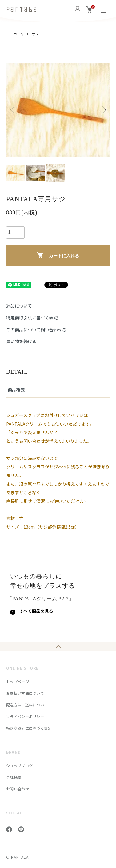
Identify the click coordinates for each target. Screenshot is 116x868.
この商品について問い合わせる (36, 330)
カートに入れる (58, 255)
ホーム (19, 34)
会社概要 (14, 777)
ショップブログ (19, 765)
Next (103, 110)
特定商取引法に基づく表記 (32, 318)
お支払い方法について (25, 693)
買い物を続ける (21, 341)
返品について (19, 306)
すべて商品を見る (36, 611)
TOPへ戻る (58, 647)
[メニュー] (104, 9)
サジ (35, 34)
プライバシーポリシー (25, 716)
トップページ (18, 681)
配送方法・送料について (27, 705)
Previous (13, 110)
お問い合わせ (18, 789)
